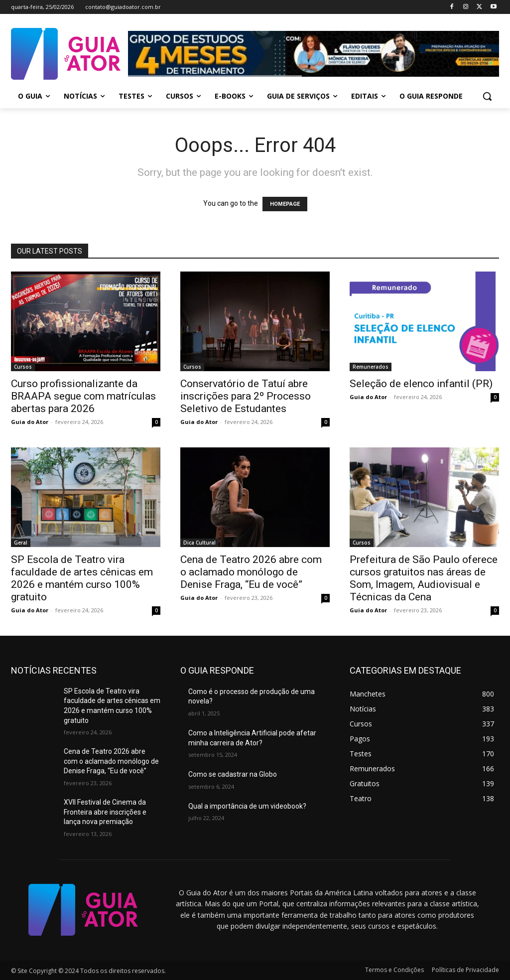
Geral (21, 543)
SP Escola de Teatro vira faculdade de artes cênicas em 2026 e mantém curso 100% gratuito (82, 578)
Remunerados (371, 367)
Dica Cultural (199, 543)
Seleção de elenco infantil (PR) (421, 384)
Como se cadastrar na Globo (233, 774)
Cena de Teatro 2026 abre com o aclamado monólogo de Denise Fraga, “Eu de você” (251, 572)
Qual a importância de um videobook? (247, 806)
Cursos (23, 367)
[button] (487, 96)
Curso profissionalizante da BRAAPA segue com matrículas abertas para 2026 (83, 396)
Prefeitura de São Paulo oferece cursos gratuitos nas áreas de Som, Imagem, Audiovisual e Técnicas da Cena (424, 578)
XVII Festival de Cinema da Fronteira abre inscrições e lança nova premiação (105, 812)
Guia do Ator (30, 422)
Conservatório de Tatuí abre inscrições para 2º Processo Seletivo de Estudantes (246, 396)
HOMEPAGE (285, 204)
